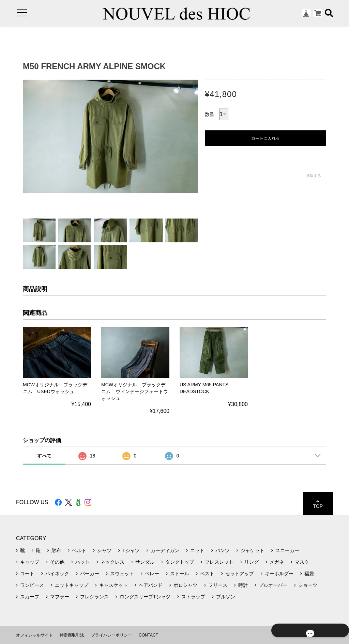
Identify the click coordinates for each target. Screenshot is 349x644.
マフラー (60, 597)
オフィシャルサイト (34, 635)
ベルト (79, 550)
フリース (218, 585)
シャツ (104, 550)
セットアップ (240, 574)
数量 (210, 114)
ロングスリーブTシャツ (145, 597)
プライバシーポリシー (111, 635)
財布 (56, 550)
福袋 (309, 574)
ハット (82, 562)
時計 (243, 585)
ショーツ (308, 585)
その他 (57, 562)
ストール (180, 574)
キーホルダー (279, 574)
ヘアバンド (151, 585)
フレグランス (94, 597)
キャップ (30, 562)
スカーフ (30, 597)
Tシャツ (131, 550)
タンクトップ (180, 562)
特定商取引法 (72, 635)
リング (252, 562)
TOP (318, 504)
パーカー (90, 574)
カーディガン (165, 550)
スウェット (122, 574)
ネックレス (112, 562)
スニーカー (287, 550)
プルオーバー (273, 585)
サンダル (145, 562)
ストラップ (193, 597)
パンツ (223, 550)
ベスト (207, 574)
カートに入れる (265, 138)
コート (27, 574)
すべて (44, 456)
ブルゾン (226, 597)
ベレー (152, 574)
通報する (314, 176)
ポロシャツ (185, 585)
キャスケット (113, 585)
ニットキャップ (72, 585)
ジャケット (253, 550)
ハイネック (57, 574)
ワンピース (32, 585)
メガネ (277, 562)
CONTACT (148, 635)
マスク (302, 562)
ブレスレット (219, 562)
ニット (197, 550)
